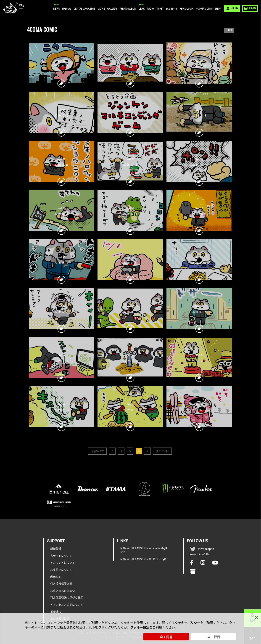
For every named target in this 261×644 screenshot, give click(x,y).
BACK (229, 30)
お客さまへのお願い (63, 591)
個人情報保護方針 (61, 584)
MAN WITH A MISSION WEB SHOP (142, 559)
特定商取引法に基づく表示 (67, 598)
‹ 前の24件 (97, 451)
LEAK (141, 9)
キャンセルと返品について (67, 605)
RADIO (150, 9)
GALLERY (112, 9)
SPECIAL (67, 9)
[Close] (256, 617)
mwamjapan (206, 549)
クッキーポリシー (187, 623)
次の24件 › (162, 451)
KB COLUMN (187, 9)
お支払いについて (61, 570)
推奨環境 (56, 612)
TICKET (160, 9)
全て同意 (166, 637)
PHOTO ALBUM (128, 9)
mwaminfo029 (199, 554)
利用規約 (56, 577)
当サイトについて (61, 556)
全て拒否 (214, 637)
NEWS (56, 9)
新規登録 (56, 549)
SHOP (218, 9)
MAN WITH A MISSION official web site (142, 550)
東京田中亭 (172, 9)
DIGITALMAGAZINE (84, 9)
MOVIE (101, 9)
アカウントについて (63, 563)
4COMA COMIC (204, 9)
